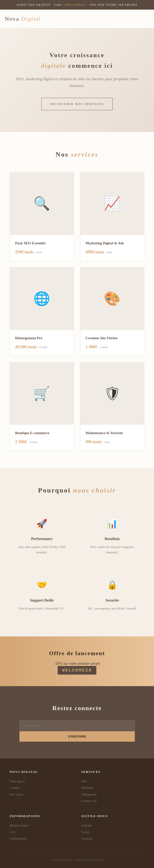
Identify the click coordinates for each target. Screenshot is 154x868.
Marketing (87, 788)
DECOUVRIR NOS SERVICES (77, 104)
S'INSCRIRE (77, 736)
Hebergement (89, 794)
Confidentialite (18, 839)
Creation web (89, 801)
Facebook (87, 839)
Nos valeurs (16, 794)
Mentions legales (19, 825)
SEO (84, 781)
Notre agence (17, 781)
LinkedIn (86, 825)
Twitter (85, 832)
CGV (13, 832)
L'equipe (15, 788)
